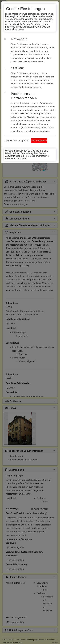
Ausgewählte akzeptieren (17, 140)
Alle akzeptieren (39, 140)
